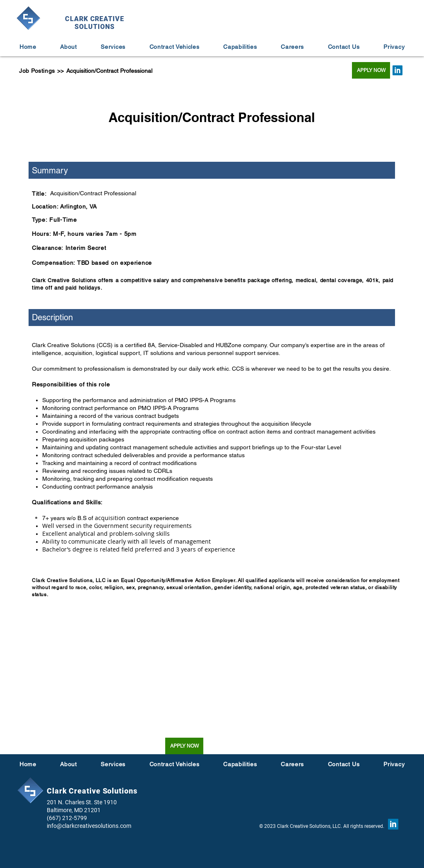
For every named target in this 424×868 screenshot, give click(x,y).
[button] (292, 47)
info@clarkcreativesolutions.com (89, 826)
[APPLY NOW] (371, 70)
